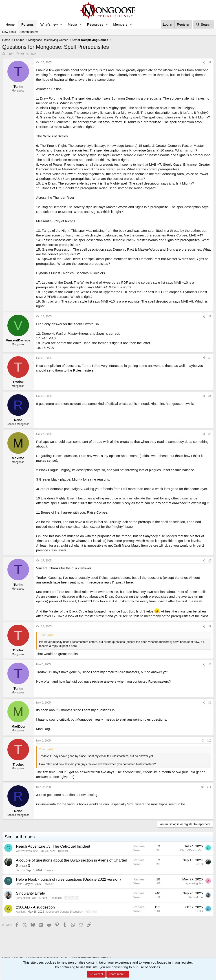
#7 (210, 626)
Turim (10, 54)
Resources (95, 24)
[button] (61, 24)
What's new (49, 24)
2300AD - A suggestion (35, 907)
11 (66, 898)
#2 (210, 316)
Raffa (19, 884)
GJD (200, 911)
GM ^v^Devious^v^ (27, 851)
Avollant (21, 912)
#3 (210, 358)
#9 (210, 703)
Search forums (29, 32)
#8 (210, 664)
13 (77, 898)
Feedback (56, 898)
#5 (210, 434)
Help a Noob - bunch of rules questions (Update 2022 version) (68, 879)
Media (72, 24)
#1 (210, 62)
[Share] (204, 63)
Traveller (63, 851)
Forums (28, 24)
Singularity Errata (31, 893)
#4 (210, 396)
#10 (209, 741)
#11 (209, 787)
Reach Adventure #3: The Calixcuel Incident (53, 846)
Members (120, 24)
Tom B (20, 870)
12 (72, 898)
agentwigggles (194, 883)
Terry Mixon (23, 898)
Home (10, 24)
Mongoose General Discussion (65, 912)
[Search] (204, 24)
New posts (9, 32)
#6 (210, 561)
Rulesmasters (83, 370)
